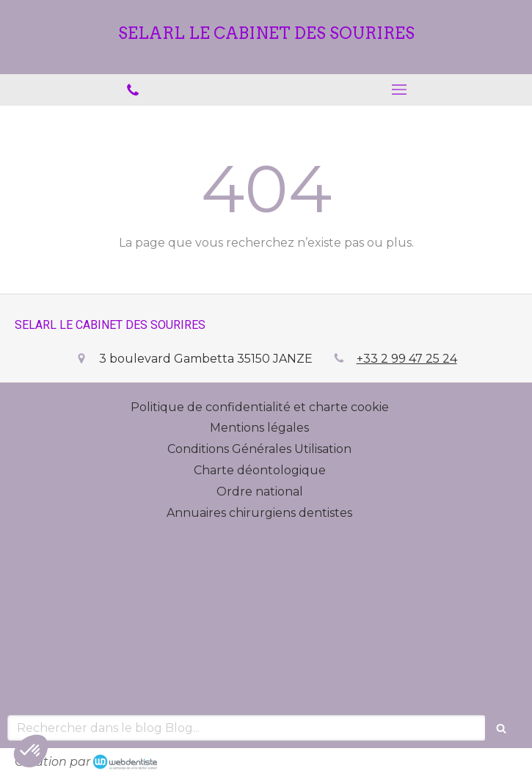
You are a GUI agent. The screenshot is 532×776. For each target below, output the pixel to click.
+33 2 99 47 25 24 (407, 359)
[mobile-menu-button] (400, 90)
